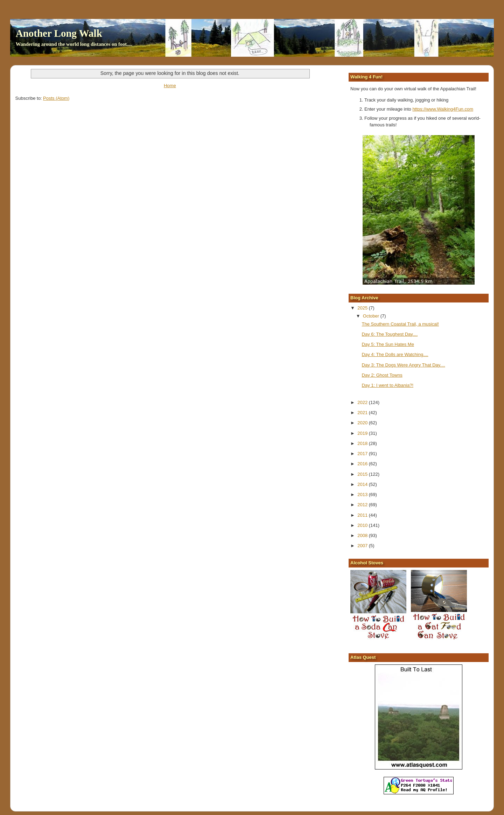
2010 (363, 525)
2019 (363, 433)
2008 (363, 535)
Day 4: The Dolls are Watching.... (395, 354)
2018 (363, 443)
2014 (363, 484)
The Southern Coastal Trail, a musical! (400, 324)
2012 (363, 505)
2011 (363, 515)
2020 (363, 423)
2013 (363, 494)
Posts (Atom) (56, 98)
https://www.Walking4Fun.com (443, 109)
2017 (363, 454)
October (372, 316)
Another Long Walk (59, 33)
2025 (363, 308)
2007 (363, 546)
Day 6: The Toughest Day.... (390, 334)
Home (170, 86)
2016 (363, 464)
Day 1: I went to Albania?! (388, 385)
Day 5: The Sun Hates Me (388, 344)
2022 (363, 402)
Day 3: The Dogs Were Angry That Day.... (404, 365)
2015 (363, 474)
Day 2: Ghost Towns (382, 375)
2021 (363, 413)
